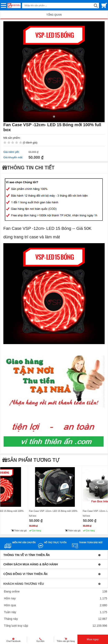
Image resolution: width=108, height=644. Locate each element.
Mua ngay (93, 639)
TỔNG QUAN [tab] (54, 15)
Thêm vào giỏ (19, 531)
